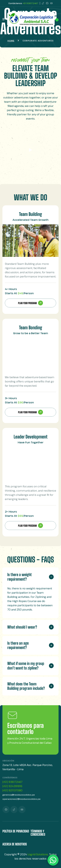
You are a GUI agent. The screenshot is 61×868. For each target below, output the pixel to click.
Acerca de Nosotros (15, 844)
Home (11, 41)
